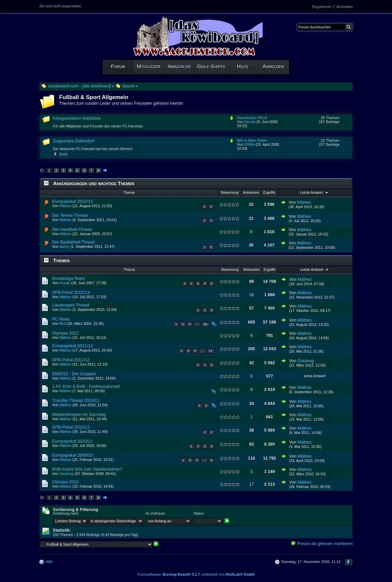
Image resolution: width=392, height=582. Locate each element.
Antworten (251, 192)
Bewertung (230, 192)
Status (198, 513)
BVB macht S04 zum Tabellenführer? (87, 469)
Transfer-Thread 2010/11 (76, 400)
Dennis (250, 122)
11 (211, 351)
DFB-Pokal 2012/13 (71, 292)
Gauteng (306, 361)
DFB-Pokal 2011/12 (71, 360)
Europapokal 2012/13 (73, 201)
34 (205, 324)
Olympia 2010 (65, 482)
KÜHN (249, 144)
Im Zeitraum (155, 513)
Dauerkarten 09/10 (252, 118)
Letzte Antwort (315, 192)
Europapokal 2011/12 (73, 346)
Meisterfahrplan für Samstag (79, 414)
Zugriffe (269, 192)
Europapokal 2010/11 (73, 441)
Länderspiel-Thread (71, 305)
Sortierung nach (66, 513)
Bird (62, 324)
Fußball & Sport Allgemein (94, 97)
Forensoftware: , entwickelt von (196, 574)
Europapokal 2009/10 (73, 455)
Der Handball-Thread (72, 229)
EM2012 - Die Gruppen (74, 374)
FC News (61, 319)
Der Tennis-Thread (70, 215)
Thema (129, 192)
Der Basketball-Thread (74, 242)
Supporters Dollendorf (74, 141)
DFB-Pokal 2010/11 (71, 427)
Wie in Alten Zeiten (252, 140)
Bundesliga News (69, 278)
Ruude (65, 283)
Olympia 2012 (65, 333)
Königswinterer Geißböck (77, 118)
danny (64, 246)
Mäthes (65, 206)
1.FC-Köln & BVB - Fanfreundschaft (86, 386)
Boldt (63, 154)
